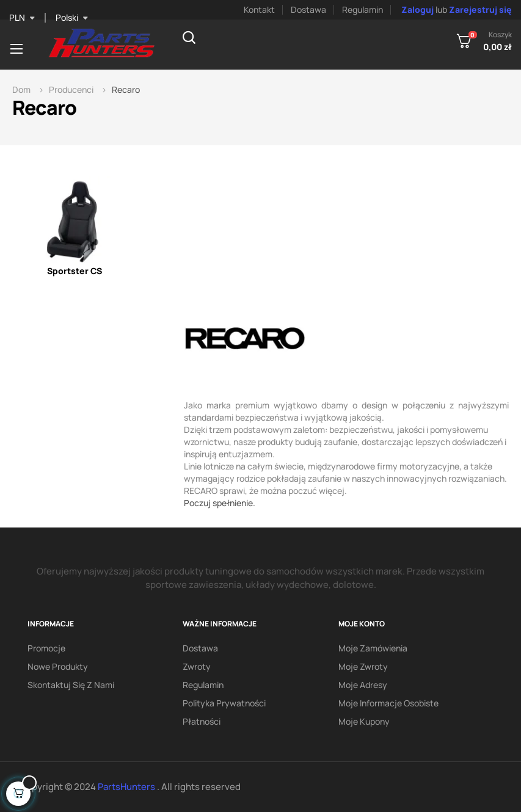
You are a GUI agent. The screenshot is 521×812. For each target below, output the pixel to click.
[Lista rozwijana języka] (72, 18)
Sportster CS (75, 271)
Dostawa (308, 9)
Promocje (46, 648)
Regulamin (363, 9)
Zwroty (197, 666)
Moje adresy (363, 685)
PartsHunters (127, 787)
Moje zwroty (363, 666)
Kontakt (259, 9)
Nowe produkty (58, 666)
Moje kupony (364, 721)
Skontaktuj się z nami (71, 685)
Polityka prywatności (224, 703)
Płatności (202, 721)
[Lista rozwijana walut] (22, 18)
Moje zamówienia (373, 648)
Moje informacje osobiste (388, 703)
